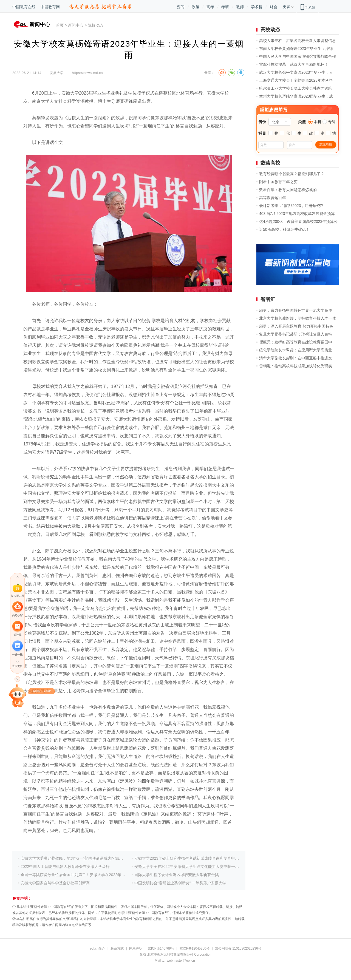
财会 (273, 7)
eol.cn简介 (97, 948)
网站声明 (136, 948)
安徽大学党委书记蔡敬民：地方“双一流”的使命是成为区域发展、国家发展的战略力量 (93, 858)
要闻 (181, 7)
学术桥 (257, 7)
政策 (196, 7)
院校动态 (95, 25)
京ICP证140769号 (161, 948)
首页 (60, 25)
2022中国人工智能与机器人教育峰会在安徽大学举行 (65, 867)
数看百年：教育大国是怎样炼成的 (288, 190)
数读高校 (270, 163)
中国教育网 (50, 7)
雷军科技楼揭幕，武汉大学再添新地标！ (294, 64)
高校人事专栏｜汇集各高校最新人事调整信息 (298, 41)
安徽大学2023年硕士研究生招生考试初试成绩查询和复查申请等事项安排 (196, 858)
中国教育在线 (24, 7)
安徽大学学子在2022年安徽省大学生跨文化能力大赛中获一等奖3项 (192, 867)
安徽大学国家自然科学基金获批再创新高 (55, 883)
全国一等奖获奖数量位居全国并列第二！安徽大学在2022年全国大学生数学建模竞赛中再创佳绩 (102, 875)
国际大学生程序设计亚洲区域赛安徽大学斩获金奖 (177, 875)
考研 (225, 7)
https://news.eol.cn (87, 73)
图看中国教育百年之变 (278, 182)
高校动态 (270, 30)
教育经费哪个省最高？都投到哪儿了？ (292, 174)
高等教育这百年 (273, 198)
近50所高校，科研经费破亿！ (284, 229)
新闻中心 (76, 25)
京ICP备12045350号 (195, 948)
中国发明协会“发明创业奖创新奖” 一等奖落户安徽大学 (180, 883)
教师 (240, 7)
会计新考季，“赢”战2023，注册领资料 (291, 206)
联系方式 (117, 948)
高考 (210, 7)
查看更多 (17, 666)
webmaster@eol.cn (181, 961)
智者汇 (268, 299)
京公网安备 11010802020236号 (238, 948)
